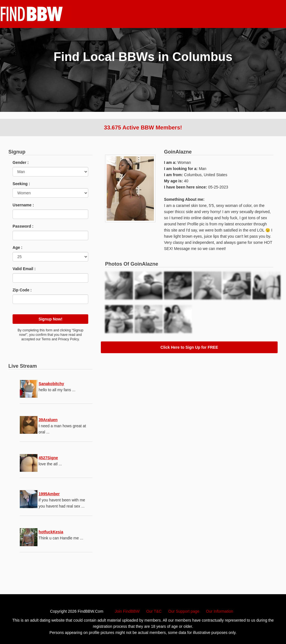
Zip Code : (22, 290)
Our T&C (154, 611)
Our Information (220, 611)
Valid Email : (24, 269)
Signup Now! (51, 319)
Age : (17, 247)
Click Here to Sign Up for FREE (189, 347)
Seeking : (21, 184)
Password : (23, 226)
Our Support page (184, 611)
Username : (23, 205)
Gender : (21, 162)
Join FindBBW (127, 611)
